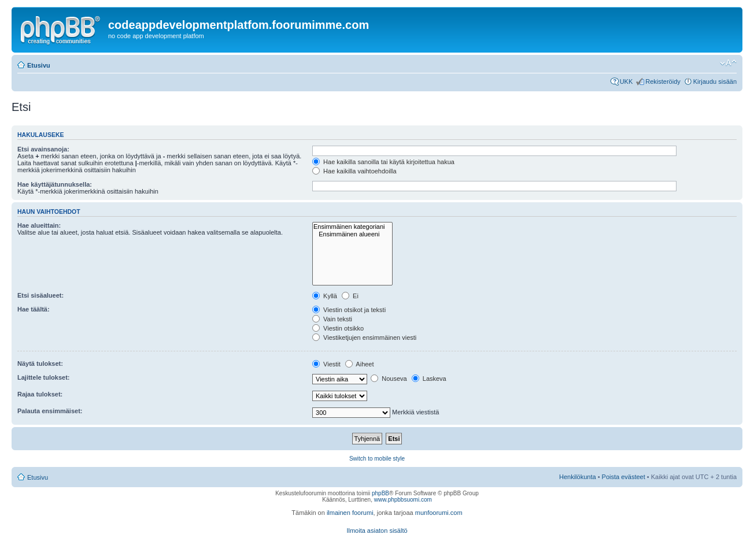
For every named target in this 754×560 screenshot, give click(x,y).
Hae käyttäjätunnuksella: (55, 184)
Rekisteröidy (663, 81)
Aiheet (360, 364)
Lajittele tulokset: (43, 377)
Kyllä (325, 296)
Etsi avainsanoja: (43, 149)
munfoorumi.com (439, 513)
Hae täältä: (34, 309)
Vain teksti (332, 319)
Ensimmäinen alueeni (352, 234)
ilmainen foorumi (350, 513)
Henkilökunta (578, 477)
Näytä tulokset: (40, 364)
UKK (627, 81)
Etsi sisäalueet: (40, 295)
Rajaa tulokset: (40, 394)
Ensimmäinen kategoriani (352, 227)
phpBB (380, 493)
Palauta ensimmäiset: (50, 411)
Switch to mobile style (377, 459)
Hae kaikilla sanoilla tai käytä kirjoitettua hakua (383, 162)
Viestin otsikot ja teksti (349, 310)
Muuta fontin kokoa (728, 63)
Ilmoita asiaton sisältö (377, 531)
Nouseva (389, 379)
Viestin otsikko (338, 328)
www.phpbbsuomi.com (403, 500)
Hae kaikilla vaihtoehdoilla (354, 171)
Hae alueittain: (39, 225)
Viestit (326, 364)
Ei (350, 296)
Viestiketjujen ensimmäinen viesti (364, 338)
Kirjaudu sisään (715, 81)
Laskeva (429, 379)
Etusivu (39, 65)
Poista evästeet (624, 477)
